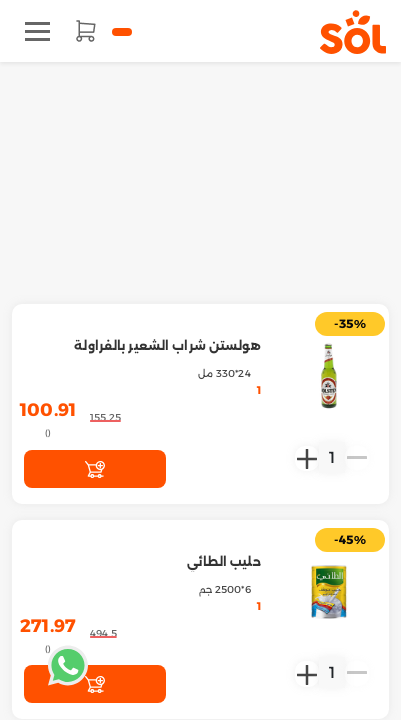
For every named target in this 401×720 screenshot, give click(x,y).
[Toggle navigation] (37, 31)
